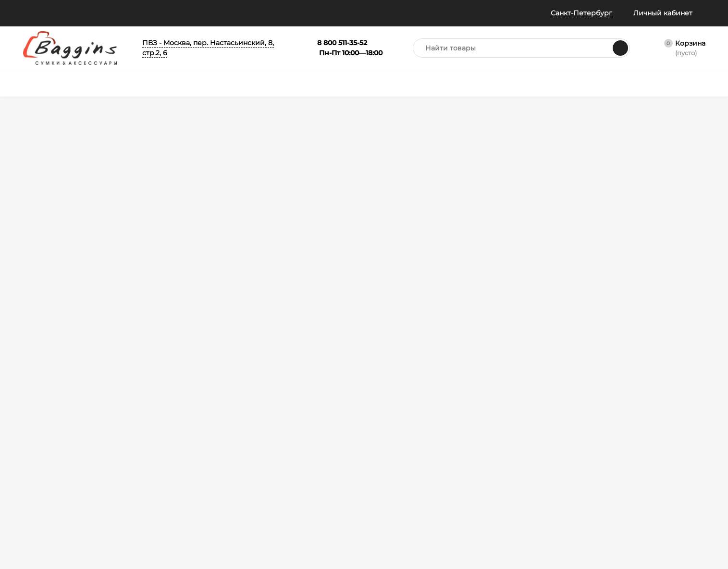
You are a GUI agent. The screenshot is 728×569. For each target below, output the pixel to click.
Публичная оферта (51, 467)
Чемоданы (252, 431)
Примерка (38, 443)
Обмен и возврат (154, 455)
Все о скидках (44, 431)
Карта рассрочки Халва (164, 515)
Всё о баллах (203, 13)
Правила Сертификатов (165, 503)
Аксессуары (345, 431)
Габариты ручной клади (165, 479)
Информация (96, 13)
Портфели (342, 419)
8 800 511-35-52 (525, 297)
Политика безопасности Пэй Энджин (60, 502)
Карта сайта (147, 527)
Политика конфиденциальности (56, 483)
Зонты (245, 455)
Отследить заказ (48, 455)
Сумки (246, 419)
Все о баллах (43, 419)
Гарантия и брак (154, 467)
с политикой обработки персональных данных (285, 326)
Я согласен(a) (259, 326)
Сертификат (345, 443)
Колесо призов (266, 13)
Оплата (140, 443)
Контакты (37, 517)
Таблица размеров (157, 491)
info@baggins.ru (631, 297)
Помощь (37, 13)
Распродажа (346, 455)
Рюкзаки (249, 443)
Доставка (143, 431)
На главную (176, 212)
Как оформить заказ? (161, 419)
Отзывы (153, 13)
